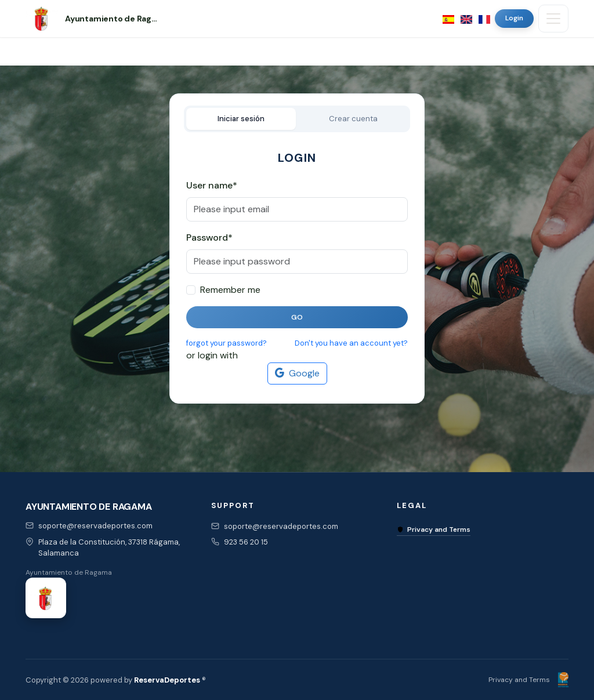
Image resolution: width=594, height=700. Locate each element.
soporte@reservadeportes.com (95, 526)
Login (514, 18)
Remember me (230, 290)
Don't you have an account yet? (351, 343)
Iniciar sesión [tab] (241, 119)
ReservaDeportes (167, 680)
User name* (212, 185)
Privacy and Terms (434, 529)
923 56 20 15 (246, 542)
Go (297, 317)
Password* (209, 237)
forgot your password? (227, 343)
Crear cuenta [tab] (353, 119)
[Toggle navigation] (553, 19)
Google (297, 373)
